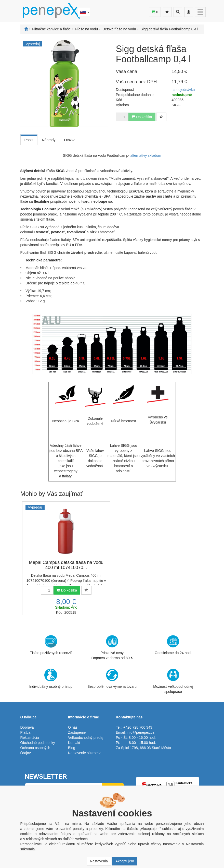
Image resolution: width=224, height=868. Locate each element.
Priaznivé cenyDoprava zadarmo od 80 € (112, 647)
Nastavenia (99, 861)
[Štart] (26, 29)
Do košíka (67, 590)
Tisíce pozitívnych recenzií (51, 645)
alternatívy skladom (145, 155)
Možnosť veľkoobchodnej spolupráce (173, 681)
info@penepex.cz (140, 732)
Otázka (70, 140)
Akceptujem (125, 861)
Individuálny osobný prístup (51, 679)
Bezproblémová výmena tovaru (112, 679)
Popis (29, 140)
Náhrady (49, 140)
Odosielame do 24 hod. (173, 645)
